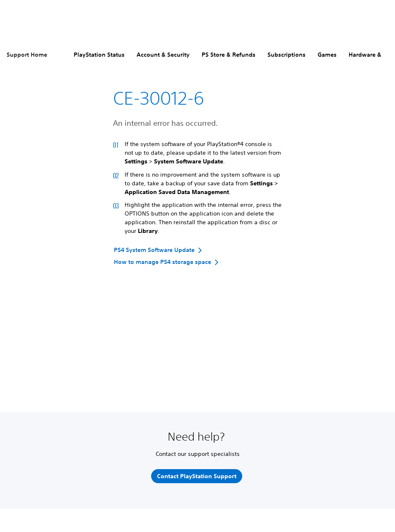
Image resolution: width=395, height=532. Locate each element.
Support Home (27, 55)
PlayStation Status (99, 55)
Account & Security (163, 55)
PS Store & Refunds (229, 55)
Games (327, 55)
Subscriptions (287, 55)
